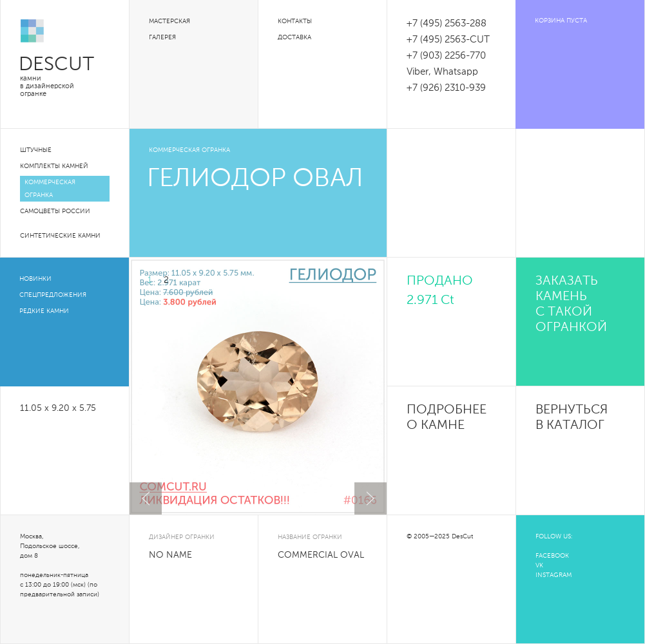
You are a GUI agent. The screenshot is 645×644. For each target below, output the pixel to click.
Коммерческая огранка (50, 189)
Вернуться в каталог (572, 418)
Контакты (295, 21)
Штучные (36, 150)
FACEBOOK (552, 556)
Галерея (162, 37)
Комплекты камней (54, 166)
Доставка (294, 37)
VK (539, 565)
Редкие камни (44, 311)
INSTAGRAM (554, 575)
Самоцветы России (55, 211)
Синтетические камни (60, 236)
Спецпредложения (53, 295)
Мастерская (169, 21)
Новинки (35, 279)
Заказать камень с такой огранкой (571, 305)
